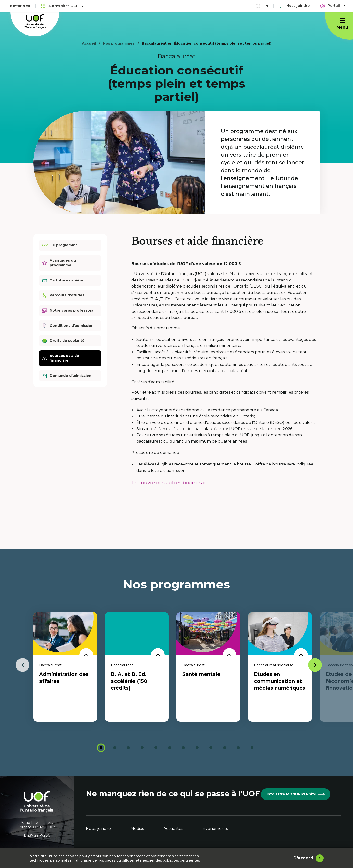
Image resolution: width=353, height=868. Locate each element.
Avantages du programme (59, 263)
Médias (137, 828)
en (262, 6)
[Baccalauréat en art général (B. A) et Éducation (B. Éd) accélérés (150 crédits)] (137, 667)
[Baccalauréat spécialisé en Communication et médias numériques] (280, 667)
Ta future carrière (63, 280)
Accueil (89, 43)
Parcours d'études (63, 295)
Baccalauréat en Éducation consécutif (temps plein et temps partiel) (207, 43)
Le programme (60, 245)
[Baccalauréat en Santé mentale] (208, 667)
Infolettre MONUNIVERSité (296, 794)
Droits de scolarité (63, 341)
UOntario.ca (19, 6)
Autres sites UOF (62, 6)
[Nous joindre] (294, 6)
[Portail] (333, 6)
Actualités (173, 828)
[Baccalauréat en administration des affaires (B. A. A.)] (65, 667)
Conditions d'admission (68, 326)
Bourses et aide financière (61, 358)
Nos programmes (119, 43)
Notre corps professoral (68, 311)
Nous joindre (98, 828)
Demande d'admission (67, 376)
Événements (215, 828)
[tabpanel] (65, 667)
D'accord (303, 858)
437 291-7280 (39, 835)
